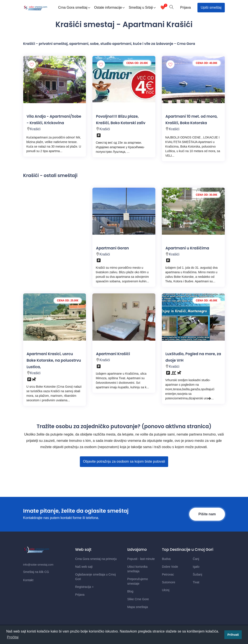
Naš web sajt (84, 567)
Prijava (185, 7)
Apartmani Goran (112, 248)
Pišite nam (207, 514)
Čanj (196, 559)
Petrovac (168, 574)
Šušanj (198, 574)
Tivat (196, 582)
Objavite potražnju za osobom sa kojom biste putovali (124, 461)
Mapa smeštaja (138, 607)
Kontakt (28, 580)
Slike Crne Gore (138, 599)
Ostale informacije (109, 7)
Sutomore (169, 582)
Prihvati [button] (233, 635)
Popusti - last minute (141, 559)
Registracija (85, 587)
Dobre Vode (170, 567)
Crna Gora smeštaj (74, 7)
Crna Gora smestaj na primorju (96, 559)
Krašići (35, 129)
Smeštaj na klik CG (36, 572)
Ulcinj (166, 590)
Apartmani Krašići (113, 354)
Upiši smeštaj (211, 7)
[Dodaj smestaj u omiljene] (32, 64)
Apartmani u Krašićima (187, 248)
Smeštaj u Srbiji (142, 7)
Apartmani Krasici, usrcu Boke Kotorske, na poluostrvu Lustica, (54, 360)
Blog (130, 591)
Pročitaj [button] (13, 637)
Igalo (196, 567)
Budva (166, 559)
